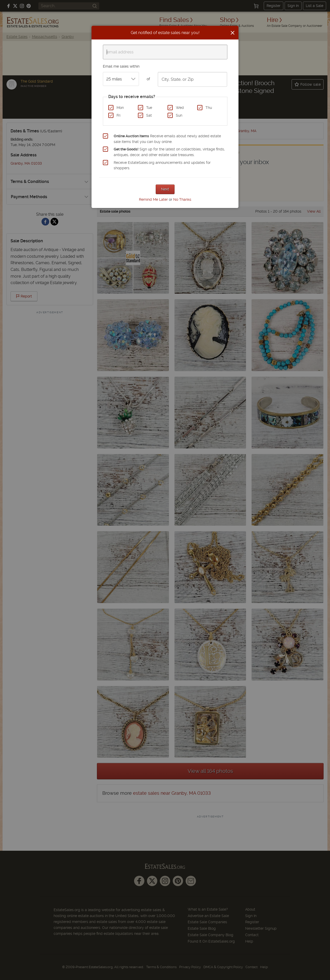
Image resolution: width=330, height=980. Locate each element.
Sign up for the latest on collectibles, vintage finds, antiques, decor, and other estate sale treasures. (169, 152)
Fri (118, 115)
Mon (120, 108)
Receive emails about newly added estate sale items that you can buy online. (167, 139)
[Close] (233, 33)
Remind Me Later (153, 199)
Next (165, 189)
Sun (179, 115)
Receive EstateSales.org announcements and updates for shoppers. (162, 165)
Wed (180, 108)
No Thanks (182, 199)
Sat (149, 115)
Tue (149, 108)
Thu (209, 108)
